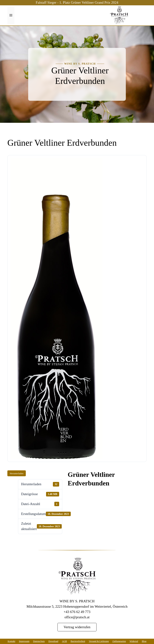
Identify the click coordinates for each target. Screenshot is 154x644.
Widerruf (134, 641)
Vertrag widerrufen (77, 627)
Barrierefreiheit (78, 641)
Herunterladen (17, 473)
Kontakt (11, 641)
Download (53, 641)
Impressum (24, 641)
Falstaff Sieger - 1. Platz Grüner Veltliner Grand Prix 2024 (77, 2)
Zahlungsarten (119, 641)
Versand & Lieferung (99, 641)
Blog (144, 641)
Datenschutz (39, 641)
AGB (64, 641)
